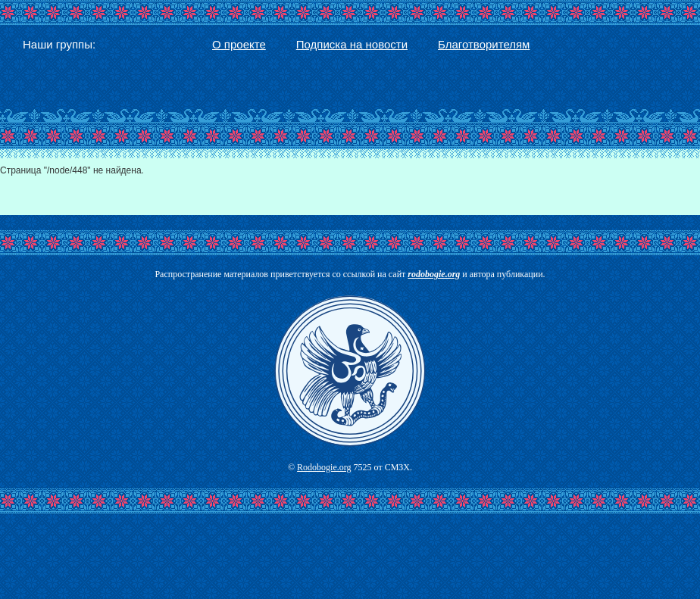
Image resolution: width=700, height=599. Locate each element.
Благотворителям (484, 44)
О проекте (239, 44)
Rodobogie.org (324, 467)
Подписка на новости (352, 44)
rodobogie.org (434, 274)
